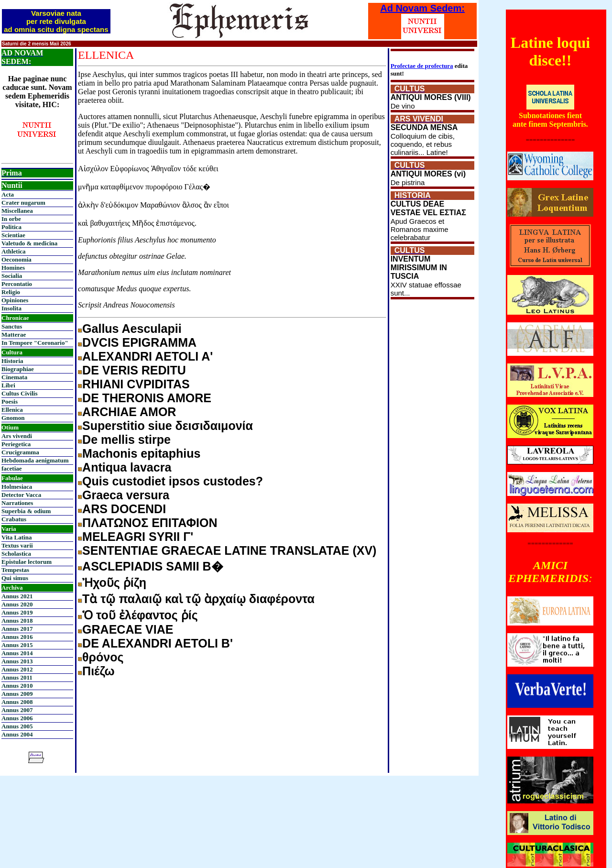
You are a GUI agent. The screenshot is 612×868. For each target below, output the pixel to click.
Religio (11, 292)
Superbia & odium (26, 511)
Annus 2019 (17, 612)
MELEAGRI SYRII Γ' (138, 537)
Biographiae (18, 369)
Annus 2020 (17, 604)
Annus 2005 (17, 726)
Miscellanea (17, 211)
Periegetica (16, 444)
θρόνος (103, 657)
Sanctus (12, 326)
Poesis (10, 401)
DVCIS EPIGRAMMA (139, 342)
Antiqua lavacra (127, 467)
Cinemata (14, 377)
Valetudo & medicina (29, 243)
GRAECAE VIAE (128, 629)
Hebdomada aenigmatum (35, 460)
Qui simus (15, 578)
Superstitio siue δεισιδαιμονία (168, 426)
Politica (11, 227)
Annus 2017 (17, 629)
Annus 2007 (17, 710)
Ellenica (12, 410)
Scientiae (13, 235)
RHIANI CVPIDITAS (136, 384)
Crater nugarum (23, 203)
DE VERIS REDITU (134, 370)
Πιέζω (98, 671)
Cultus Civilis (20, 393)
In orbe (11, 219)
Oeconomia (16, 259)
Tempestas (15, 570)
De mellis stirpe (126, 439)
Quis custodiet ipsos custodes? (173, 481)
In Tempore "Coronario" (35, 343)
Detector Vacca (21, 495)
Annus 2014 (17, 653)
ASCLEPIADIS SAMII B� (153, 566)
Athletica (14, 251)
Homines (13, 268)
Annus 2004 (17, 734)
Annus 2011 (17, 677)
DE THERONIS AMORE (147, 398)
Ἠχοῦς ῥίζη (114, 582)
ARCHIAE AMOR (129, 412)
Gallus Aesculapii (132, 329)
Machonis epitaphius (141, 453)
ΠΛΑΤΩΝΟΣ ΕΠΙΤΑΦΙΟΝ (150, 523)
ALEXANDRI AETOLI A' (148, 356)
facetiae (12, 468)
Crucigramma (20, 452)
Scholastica (16, 554)
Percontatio (17, 284)
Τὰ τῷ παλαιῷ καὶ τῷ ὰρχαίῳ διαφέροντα (198, 599)
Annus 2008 (17, 702)
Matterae (14, 335)
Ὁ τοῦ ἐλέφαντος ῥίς (140, 615)
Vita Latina (16, 537)
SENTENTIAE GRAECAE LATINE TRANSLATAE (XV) (229, 550)
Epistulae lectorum (27, 562)
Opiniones (15, 300)
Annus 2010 (17, 686)
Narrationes (17, 503)
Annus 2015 (17, 645)
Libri (8, 385)
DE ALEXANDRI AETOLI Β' (158, 643)
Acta (8, 194)
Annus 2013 (17, 661)
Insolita (11, 308)
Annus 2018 (17, 621)
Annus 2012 (17, 669)
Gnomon (13, 418)
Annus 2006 (17, 718)
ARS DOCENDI (124, 509)
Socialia (12, 276)
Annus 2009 (17, 694)
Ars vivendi (17, 436)
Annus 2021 (17, 596)
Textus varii (17, 545)
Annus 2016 (17, 637)
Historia (12, 361)
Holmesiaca (17, 487)
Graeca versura (126, 495)
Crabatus (14, 519)
